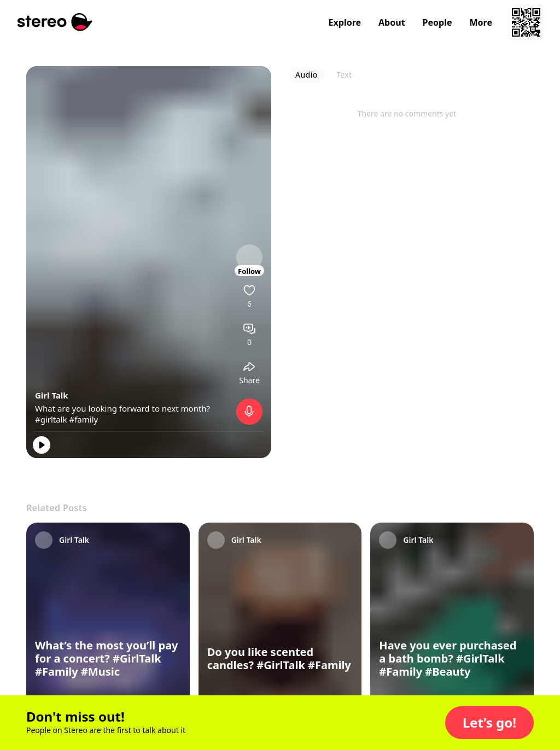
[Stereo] (55, 22)
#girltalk (51, 419)
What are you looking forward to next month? (122, 408)
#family (83, 419)
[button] (489, 723)
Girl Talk (52, 395)
